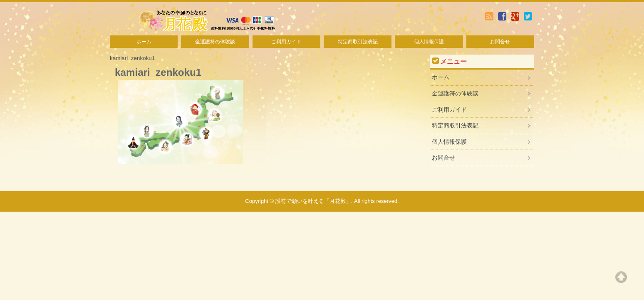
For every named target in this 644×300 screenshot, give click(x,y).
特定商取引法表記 (358, 42)
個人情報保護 (429, 42)
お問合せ (500, 42)
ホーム (144, 42)
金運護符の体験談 (215, 42)
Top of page (621, 277)
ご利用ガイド (286, 42)
